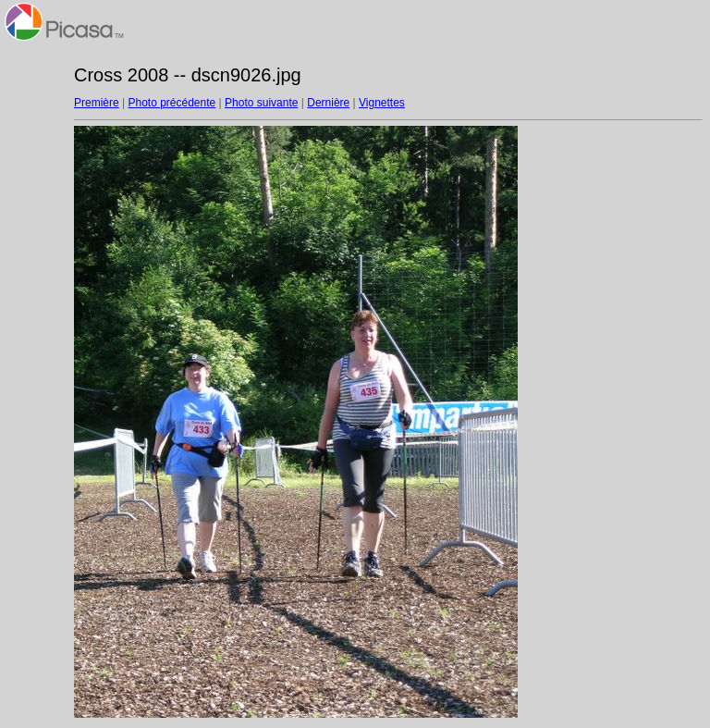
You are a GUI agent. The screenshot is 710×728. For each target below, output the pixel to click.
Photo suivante (261, 103)
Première (97, 103)
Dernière (328, 103)
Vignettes (382, 103)
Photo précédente (171, 103)
